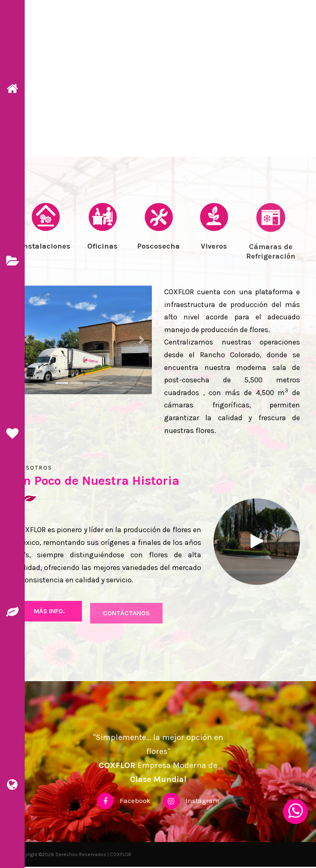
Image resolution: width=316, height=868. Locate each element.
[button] (27, 341)
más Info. (49, 619)
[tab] (46, 243)
